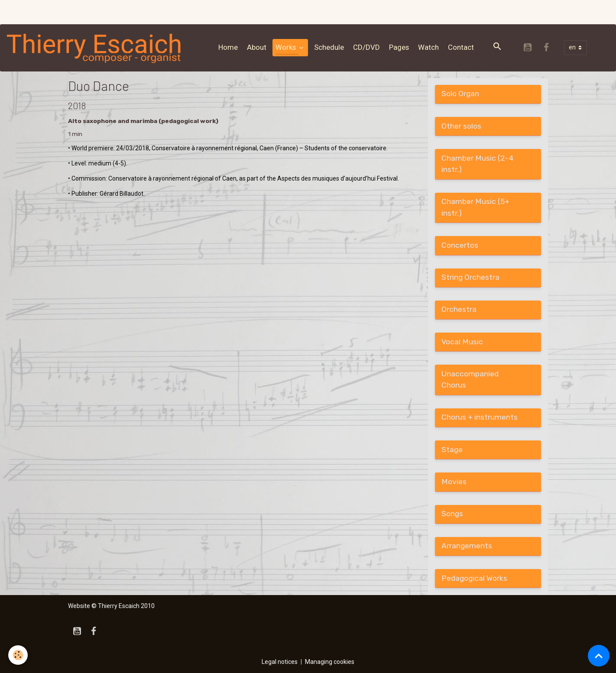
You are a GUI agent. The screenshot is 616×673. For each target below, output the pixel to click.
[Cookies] (18, 655)
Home (228, 47)
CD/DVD (366, 47)
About (257, 47)
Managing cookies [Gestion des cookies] (330, 662)
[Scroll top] (599, 656)
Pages (399, 47)
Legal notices (280, 662)
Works (287, 47)
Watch (428, 47)
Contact (461, 47)
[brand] (96, 48)
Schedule (329, 47)
